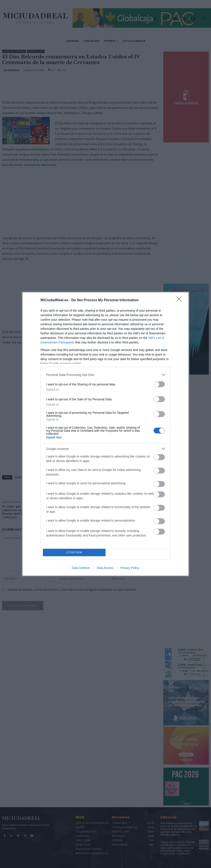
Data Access (105, 568)
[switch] (159, 384)
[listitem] (105, 375)
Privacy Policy (130, 568)
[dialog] (105, 434)
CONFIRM (74, 553)
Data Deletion (81, 568)
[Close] (180, 300)
